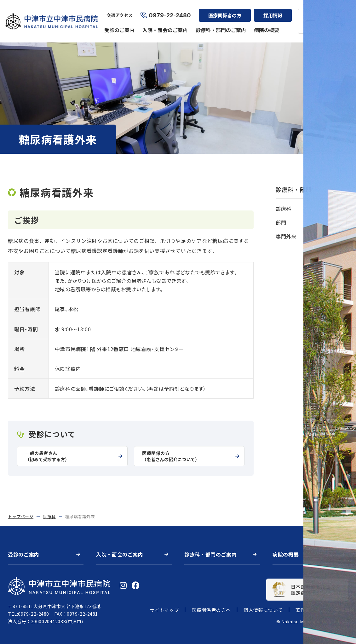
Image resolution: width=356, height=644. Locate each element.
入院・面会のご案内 (164, 26)
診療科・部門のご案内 (220, 26)
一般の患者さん (70, 456)
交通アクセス (118, 11)
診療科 (49, 516)
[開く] (346, 209)
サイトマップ (164, 610)
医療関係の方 (187, 456)
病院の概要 (265, 26)
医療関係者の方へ (211, 610)
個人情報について (263, 610)
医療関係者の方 (224, 11)
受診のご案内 (118, 26)
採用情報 (272, 11)
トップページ (21, 516)
